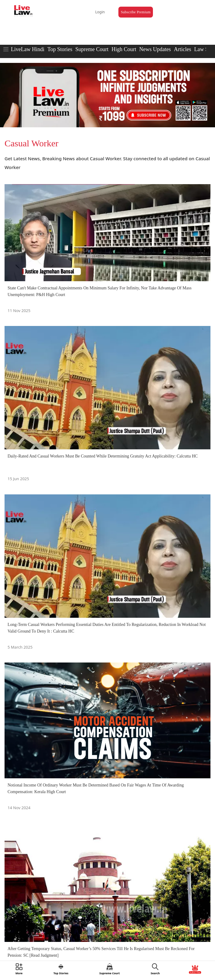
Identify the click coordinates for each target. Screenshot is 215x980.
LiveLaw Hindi (28, 49)
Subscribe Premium (136, 12)
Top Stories (60, 49)
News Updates (155, 49)
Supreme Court (92, 49)
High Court (124, 49)
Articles (182, 49)
